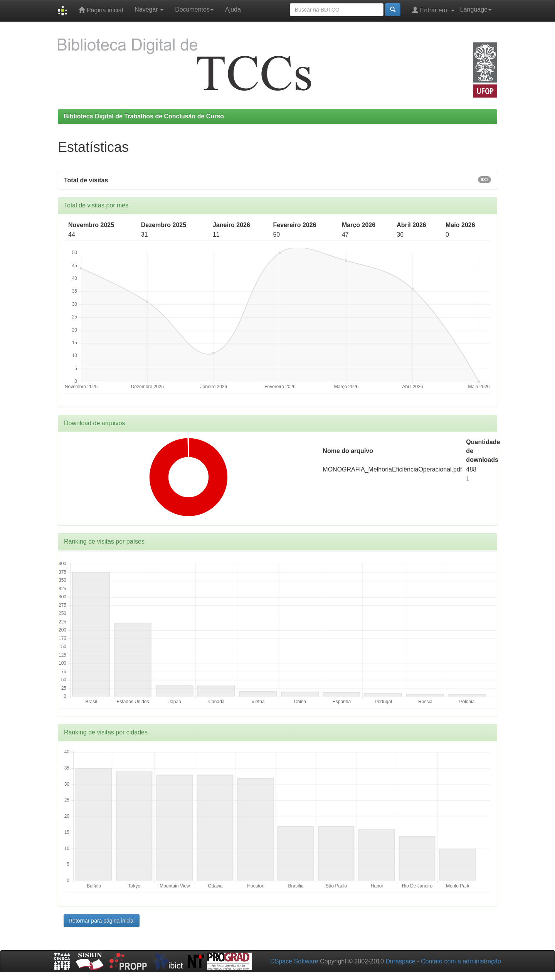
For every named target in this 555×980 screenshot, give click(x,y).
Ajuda (233, 9)
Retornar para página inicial (102, 921)
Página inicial (101, 10)
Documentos (194, 9)
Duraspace (400, 961)
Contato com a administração (461, 961)
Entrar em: (433, 10)
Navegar (149, 9)
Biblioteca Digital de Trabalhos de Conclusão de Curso (144, 116)
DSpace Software (294, 961)
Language (476, 9)
